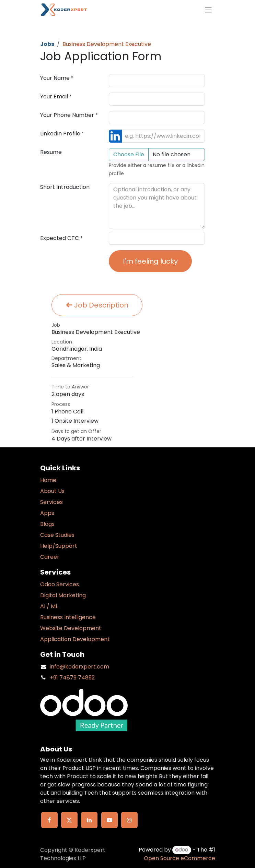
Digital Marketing (63, 595)
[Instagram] (129, 820)
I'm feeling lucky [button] (150, 261)
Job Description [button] (97, 305)
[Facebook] (49, 820)
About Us (52, 491)
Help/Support (59, 546)
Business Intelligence (68, 617)
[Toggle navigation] (208, 10)
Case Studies (57, 535)
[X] (69, 820)
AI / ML (49, 606)
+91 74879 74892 (72, 678)
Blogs (47, 524)
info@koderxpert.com (79, 667)
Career (50, 557)
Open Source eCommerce (179, 858)
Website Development (71, 628)
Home (48, 480)
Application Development (75, 639)
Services (51, 502)
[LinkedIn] (89, 820)
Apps (47, 513)
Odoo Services (60, 584)
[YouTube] (109, 820)
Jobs (47, 44)
